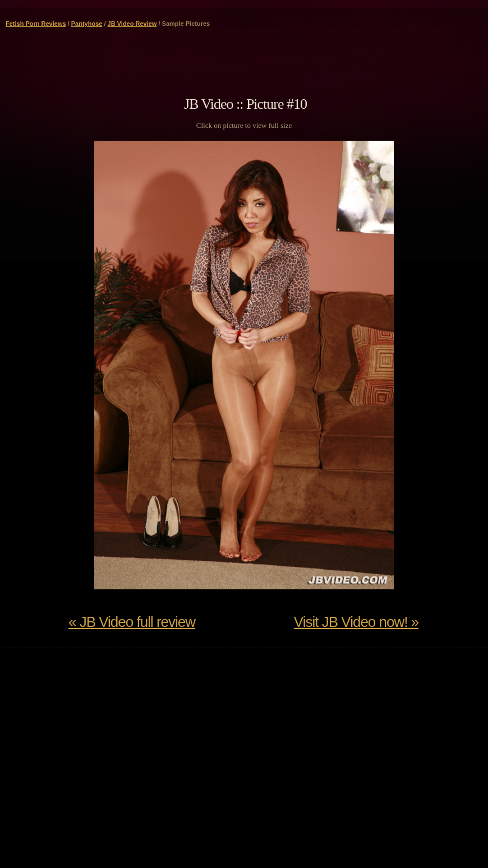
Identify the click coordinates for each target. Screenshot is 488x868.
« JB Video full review (132, 622)
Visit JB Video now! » (356, 622)
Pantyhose (87, 24)
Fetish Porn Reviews (36, 24)
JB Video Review (132, 24)
